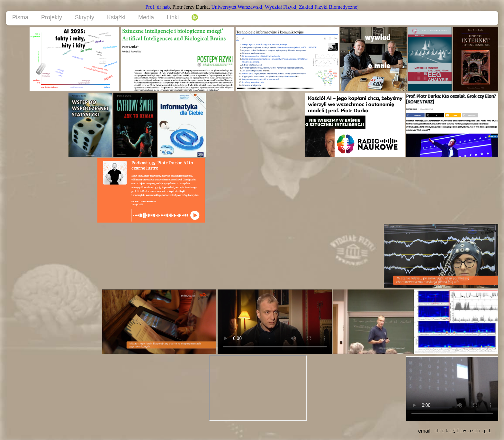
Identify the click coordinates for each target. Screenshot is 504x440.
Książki (116, 17)
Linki (173, 17)
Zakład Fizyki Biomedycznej (329, 7)
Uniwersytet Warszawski (237, 7)
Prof (150, 7)
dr (159, 7)
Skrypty (85, 17)
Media (146, 17)
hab (166, 7)
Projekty (52, 17)
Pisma (20, 17)
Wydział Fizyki (281, 7)
